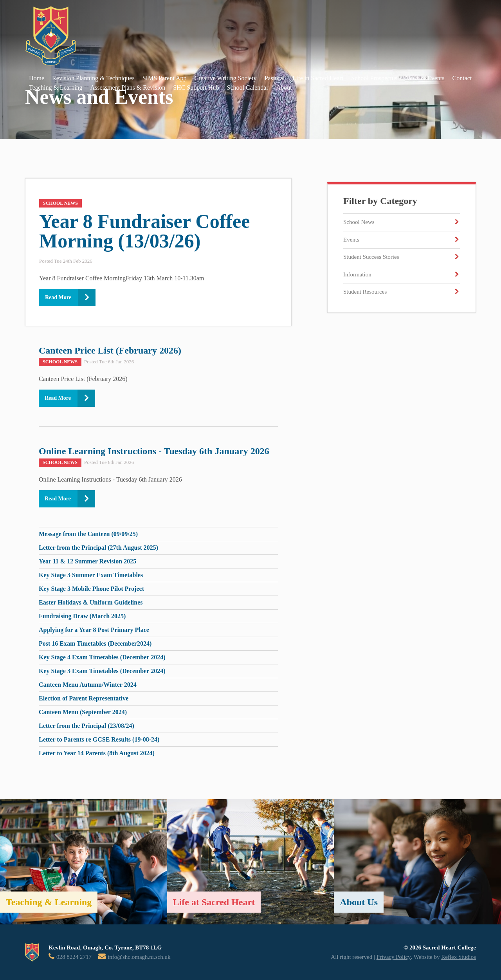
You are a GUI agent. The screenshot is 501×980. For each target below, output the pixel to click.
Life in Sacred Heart (318, 78)
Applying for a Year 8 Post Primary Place (94, 630)
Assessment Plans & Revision (128, 88)
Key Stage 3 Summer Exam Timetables (91, 575)
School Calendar (248, 88)
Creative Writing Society (226, 78)
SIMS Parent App (165, 78)
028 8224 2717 (74, 957)
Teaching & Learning (56, 88)
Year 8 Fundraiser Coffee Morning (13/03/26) (144, 231)
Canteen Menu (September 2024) (83, 712)
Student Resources (365, 292)
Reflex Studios (459, 957)
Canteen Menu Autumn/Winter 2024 (88, 685)
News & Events (425, 78)
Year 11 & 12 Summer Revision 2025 (87, 561)
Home (37, 78)
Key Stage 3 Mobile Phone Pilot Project (91, 589)
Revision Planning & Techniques (93, 78)
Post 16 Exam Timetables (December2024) (95, 643)
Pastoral (275, 78)
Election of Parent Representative (84, 698)
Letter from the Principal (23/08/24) (87, 726)
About (284, 88)
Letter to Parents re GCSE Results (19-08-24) (99, 739)
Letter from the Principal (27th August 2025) (98, 548)
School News (359, 222)
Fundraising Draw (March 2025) (82, 616)
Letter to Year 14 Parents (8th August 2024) (97, 753)
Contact (462, 78)
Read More (58, 297)
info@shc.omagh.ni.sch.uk (139, 957)
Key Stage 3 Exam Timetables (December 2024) (102, 671)
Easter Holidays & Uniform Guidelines (91, 602)
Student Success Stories (371, 257)
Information (357, 274)
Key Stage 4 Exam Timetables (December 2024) (102, 657)
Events (351, 240)
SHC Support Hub (196, 88)
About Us (359, 902)
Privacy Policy (394, 957)
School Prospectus (374, 78)
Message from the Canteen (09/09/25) (88, 534)
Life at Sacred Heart (214, 902)
